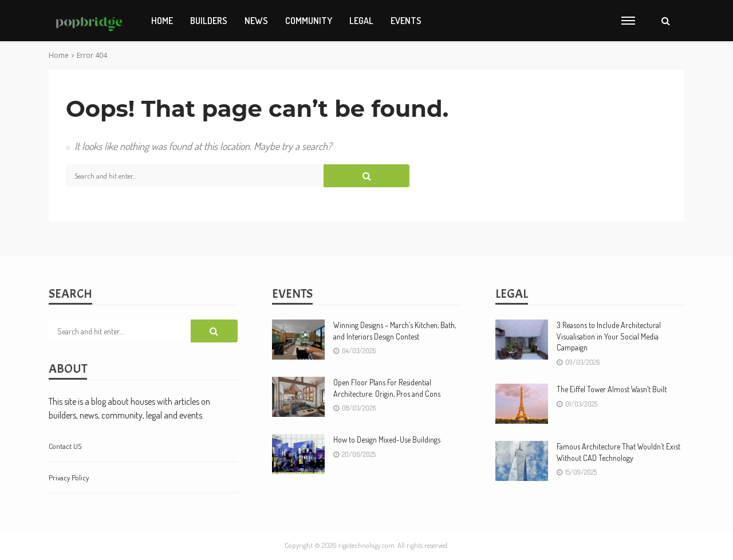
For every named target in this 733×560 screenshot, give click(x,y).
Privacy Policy (69, 478)
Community (309, 21)
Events (406, 21)
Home (162, 21)
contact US (65, 446)
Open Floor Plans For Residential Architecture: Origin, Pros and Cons (387, 388)
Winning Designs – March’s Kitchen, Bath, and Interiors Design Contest (395, 331)
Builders (209, 21)
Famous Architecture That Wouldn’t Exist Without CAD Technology (618, 452)
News (256, 21)
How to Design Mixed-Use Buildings (387, 439)
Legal (361, 21)
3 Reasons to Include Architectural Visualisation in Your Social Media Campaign (609, 336)
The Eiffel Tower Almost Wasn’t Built (612, 389)
